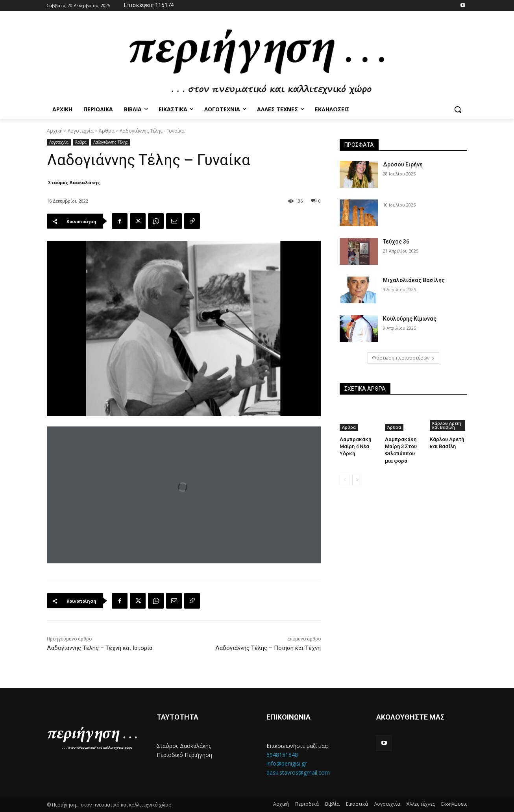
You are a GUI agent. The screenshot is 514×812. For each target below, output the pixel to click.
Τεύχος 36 (396, 242)
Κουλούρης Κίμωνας (410, 319)
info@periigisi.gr (287, 763)
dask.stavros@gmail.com (298, 772)
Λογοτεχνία (81, 131)
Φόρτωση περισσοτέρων (403, 358)
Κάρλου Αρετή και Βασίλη (447, 425)
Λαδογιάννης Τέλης (111, 142)
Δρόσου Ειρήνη (403, 164)
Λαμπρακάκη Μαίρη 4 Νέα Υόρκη (355, 446)
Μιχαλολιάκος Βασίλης (414, 280)
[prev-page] (345, 480)
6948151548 (282, 755)
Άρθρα (107, 131)
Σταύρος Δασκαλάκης (74, 182)
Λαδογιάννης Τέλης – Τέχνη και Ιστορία (100, 648)
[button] (458, 109)
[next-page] (357, 480)
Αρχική (55, 131)
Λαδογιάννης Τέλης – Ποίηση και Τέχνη (268, 648)
